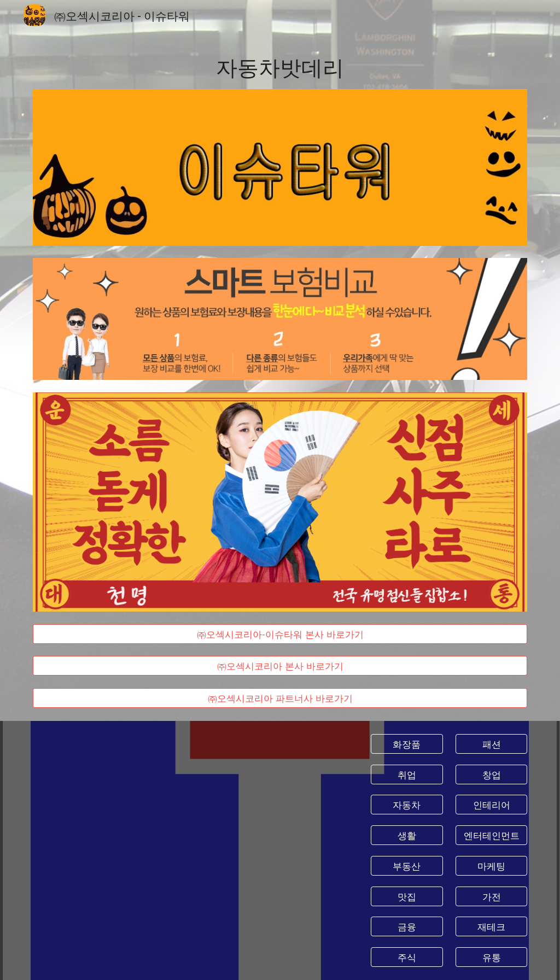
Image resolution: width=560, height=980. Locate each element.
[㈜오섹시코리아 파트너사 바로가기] (280, 698)
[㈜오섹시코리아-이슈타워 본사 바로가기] (280, 634)
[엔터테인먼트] (491, 835)
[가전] (491, 896)
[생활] (407, 835)
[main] (280, 66)
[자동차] (407, 805)
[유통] (491, 957)
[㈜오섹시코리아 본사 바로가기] (280, 666)
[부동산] (407, 865)
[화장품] (407, 744)
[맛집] (407, 896)
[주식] (407, 957)
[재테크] (491, 927)
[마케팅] (491, 865)
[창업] (491, 774)
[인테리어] (491, 805)
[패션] (491, 744)
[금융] (407, 927)
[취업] (407, 774)
